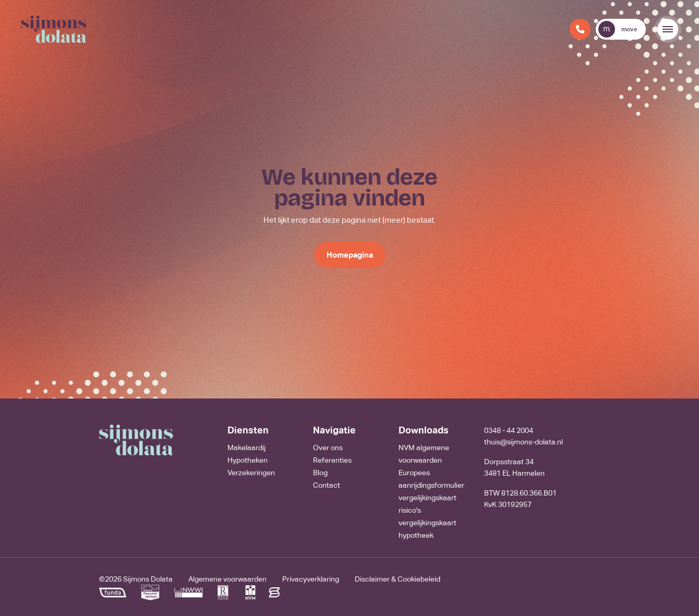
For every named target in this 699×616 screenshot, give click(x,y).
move (618, 29)
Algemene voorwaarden (227, 579)
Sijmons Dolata (148, 579)
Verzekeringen (251, 473)
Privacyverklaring (311, 579)
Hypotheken (248, 460)
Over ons (328, 448)
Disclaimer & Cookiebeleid (397, 579)
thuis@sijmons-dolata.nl (523, 442)
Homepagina (350, 255)
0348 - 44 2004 (509, 430)
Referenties (332, 460)
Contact (327, 485)
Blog (320, 473)
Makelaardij (246, 448)
